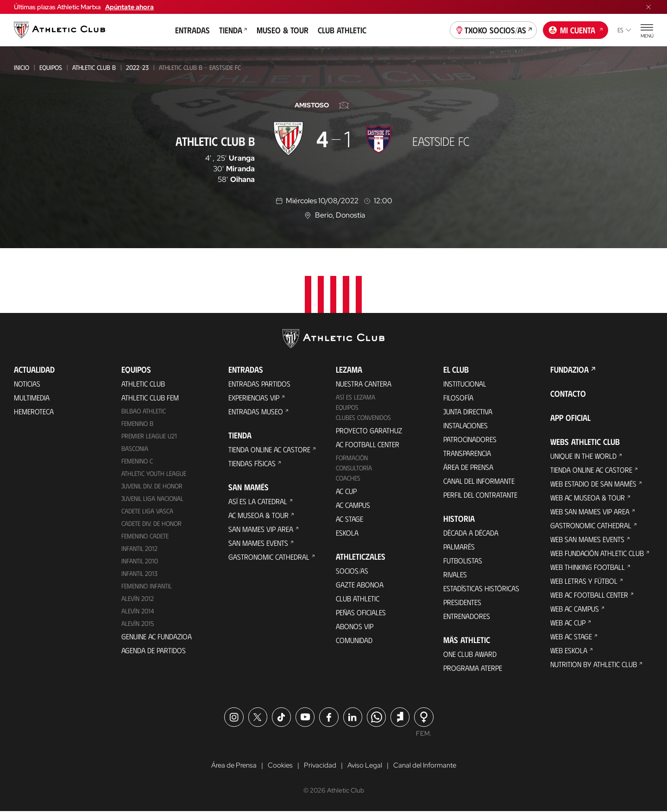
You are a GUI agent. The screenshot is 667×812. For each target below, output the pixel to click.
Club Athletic (342, 30)
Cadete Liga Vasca (147, 511)
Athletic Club (143, 384)
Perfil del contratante (480, 495)
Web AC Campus (575, 609)
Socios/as (352, 571)
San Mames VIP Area (261, 529)
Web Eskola (569, 650)
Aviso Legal (365, 766)
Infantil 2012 (139, 548)
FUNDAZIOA (569, 369)
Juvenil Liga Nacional (152, 498)
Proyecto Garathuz (369, 430)
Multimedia (32, 397)
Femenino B (137, 423)
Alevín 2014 (138, 611)
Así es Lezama (356, 397)
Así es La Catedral (258, 501)
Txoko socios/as (494, 29)
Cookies (278, 766)
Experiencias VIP (254, 397)
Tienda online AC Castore (269, 449)
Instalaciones (466, 425)
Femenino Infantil (147, 586)
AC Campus (353, 505)
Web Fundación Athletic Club (597, 553)
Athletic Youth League (154, 473)
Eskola (347, 533)
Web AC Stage (571, 636)
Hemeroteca (34, 411)
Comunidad (354, 640)
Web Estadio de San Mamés (593, 484)
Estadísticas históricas (481, 588)
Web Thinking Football (588, 567)
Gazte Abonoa (360, 584)
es (624, 30)
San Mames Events (258, 543)
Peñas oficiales (361, 612)
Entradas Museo (256, 411)
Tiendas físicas (252, 463)
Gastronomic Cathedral (269, 557)
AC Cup (346, 491)
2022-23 (137, 67)
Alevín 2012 (138, 598)
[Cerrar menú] (648, 7)
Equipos (51, 67)
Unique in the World (583, 456)
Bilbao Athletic (144, 411)
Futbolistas (463, 560)
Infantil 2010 (140, 561)
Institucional (465, 384)
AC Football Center (368, 444)
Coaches (348, 478)
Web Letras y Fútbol (584, 581)
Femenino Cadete (145, 536)
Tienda (233, 30)
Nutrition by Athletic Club (594, 664)
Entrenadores (467, 616)
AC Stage (349, 519)
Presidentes (462, 602)
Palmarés (459, 547)
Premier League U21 (149, 436)
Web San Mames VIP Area (590, 511)
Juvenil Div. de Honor (152, 486)
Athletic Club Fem (150, 397)
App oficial (570, 418)
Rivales (455, 574)
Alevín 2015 (138, 623)
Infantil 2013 (139, 573)
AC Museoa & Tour (258, 515)
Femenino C (137, 461)
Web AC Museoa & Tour (588, 497)
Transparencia (467, 453)
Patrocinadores (470, 439)
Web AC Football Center (589, 595)
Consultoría (354, 468)
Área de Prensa (468, 467)
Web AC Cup (568, 622)
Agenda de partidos (154, 650)
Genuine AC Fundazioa (157, 636)
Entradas (192, 30)
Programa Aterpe (473, 668)
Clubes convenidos (363, 417)
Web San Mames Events (587, 539)
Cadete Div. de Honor (151, 523)
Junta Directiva (468, 411)
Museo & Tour (283, 30)
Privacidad (319, 766)
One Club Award (470, 654)
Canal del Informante (479, 481)
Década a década (471, 533)
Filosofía (458, 397)
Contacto (568, 394)
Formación (352, 458)
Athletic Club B (94, 67)
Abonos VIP (355, 626)
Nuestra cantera (364, 384)
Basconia (135, 448)
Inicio (22, 67)
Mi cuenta (576, 29)
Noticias (27, 384)
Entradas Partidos (259, 384)
